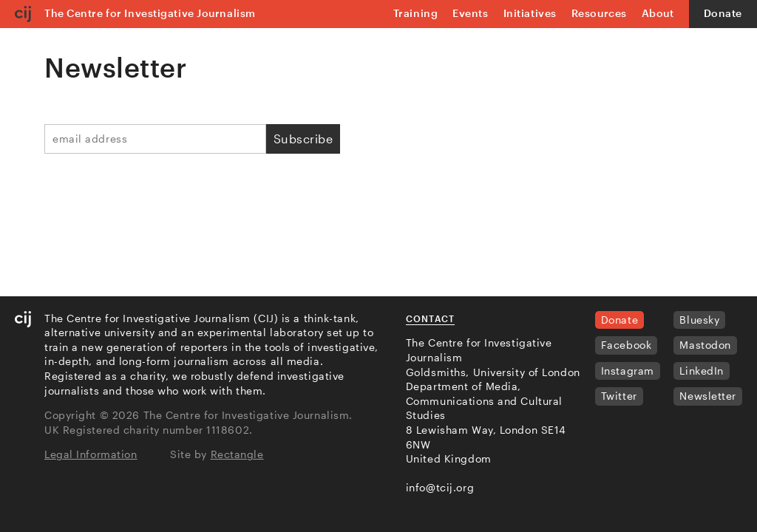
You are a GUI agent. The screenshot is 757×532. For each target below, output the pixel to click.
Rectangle (237, 454)
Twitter (619, 396)
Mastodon (705, 345)
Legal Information (91, 454)
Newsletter (708, 396)
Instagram (628, 371)
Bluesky (699, 320)
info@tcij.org (440, 487)
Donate (723, 13)
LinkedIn (701, 371)
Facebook (626, 345)
